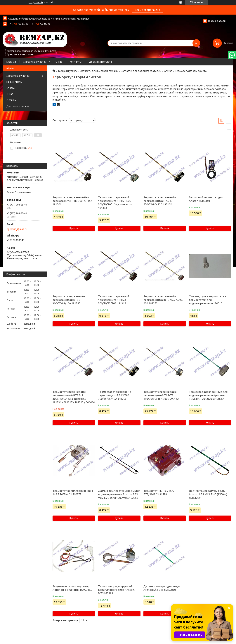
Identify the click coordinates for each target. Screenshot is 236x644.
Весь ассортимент (147, 10)
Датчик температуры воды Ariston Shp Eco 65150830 (162, 588)
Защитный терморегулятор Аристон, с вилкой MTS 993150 (72, 588)
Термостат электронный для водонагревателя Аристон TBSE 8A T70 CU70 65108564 (208, 395)
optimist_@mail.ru (17, 229)
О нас (59, 62)
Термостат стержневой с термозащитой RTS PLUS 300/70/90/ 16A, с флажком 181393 (115, 203)
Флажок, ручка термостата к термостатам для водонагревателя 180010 (208, 300)
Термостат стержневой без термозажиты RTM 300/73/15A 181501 (72, 201)
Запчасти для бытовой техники (99, 71)
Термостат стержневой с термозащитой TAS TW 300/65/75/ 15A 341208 (115, 395)
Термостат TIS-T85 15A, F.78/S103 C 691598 (159, 492)
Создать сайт (36, 2)
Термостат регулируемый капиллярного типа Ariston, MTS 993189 (116, 590)
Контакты (76, 62)
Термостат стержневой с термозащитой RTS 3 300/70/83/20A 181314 (115, 300)
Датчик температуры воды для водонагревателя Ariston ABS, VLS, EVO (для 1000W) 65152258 (119, 494)
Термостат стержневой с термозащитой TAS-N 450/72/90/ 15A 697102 (160, 201)
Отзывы (11, 100)
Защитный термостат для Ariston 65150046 (206, 199)
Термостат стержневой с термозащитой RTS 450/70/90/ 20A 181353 (163, 300)
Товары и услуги (68, 71)
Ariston (168, 71)
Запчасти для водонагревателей (141, 71)
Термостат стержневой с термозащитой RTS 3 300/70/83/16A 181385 (69, 300)
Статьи (11, 88)
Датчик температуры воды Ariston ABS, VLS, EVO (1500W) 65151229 (208, 494)
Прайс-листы (14, 82)
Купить (74, 228)
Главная (11, 62)
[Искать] (196, 43)
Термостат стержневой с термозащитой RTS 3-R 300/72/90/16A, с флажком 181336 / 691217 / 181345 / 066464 (74, 397)
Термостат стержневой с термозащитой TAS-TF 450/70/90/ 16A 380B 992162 (161, 395)
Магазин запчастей (35, 62)
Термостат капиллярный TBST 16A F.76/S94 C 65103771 (73, 492)
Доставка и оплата (100, 62)
